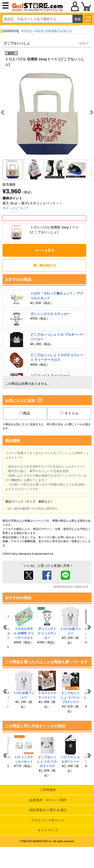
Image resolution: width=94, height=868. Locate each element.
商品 (25, 413)
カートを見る (44, 250)
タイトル (69, 413)
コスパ (83, 43)
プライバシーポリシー (48, 820)
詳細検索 (88, 19)
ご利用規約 (48, 790)
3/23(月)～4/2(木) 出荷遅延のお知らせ (47, 31)
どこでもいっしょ (17, 43)
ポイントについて (16, 208)
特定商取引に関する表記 (48, 810)
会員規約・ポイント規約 (48, 800)
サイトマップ (48, 830)
